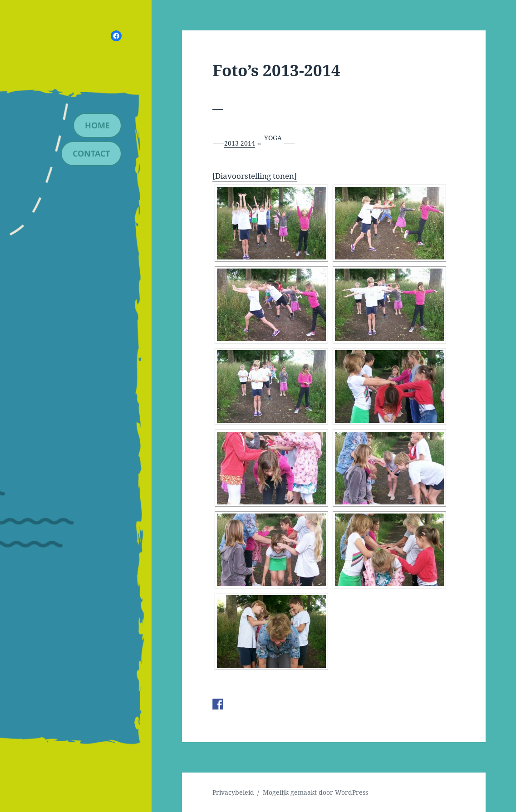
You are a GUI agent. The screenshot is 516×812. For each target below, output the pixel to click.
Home (97, 125)
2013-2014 (240, 143)
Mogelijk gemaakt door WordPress (315, 792)
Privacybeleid (233, 792)
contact (91, 153)
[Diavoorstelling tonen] (255, 176)
